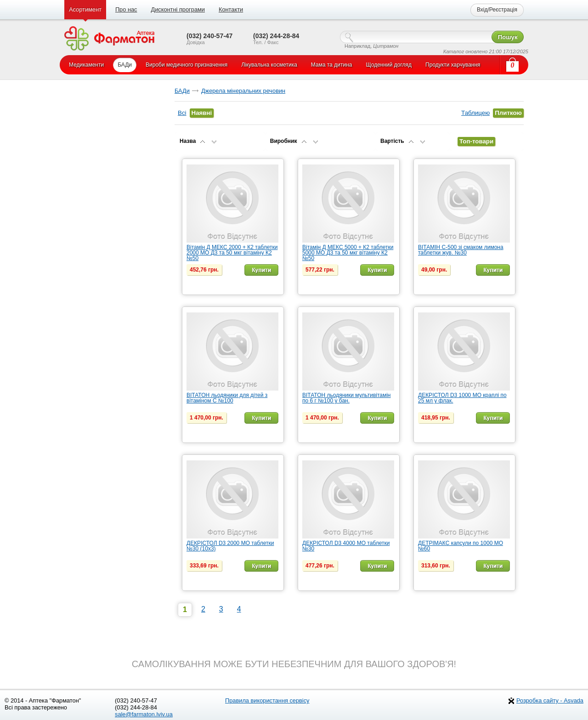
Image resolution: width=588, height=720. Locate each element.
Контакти (231, 9)
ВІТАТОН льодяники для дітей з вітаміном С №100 (227, 398)
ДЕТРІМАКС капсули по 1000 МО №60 (461, 546)
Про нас (126, 9)
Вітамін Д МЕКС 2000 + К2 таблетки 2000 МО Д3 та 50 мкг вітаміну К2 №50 (232, 253)
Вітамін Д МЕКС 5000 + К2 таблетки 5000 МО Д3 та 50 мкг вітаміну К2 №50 (348, 253)
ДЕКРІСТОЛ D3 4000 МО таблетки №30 (346, 546)
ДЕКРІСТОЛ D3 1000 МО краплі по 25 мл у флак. (462, 398)
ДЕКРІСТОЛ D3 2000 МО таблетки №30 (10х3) (230, 546)
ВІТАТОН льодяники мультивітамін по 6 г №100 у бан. (347, 398)
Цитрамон (386, 46)
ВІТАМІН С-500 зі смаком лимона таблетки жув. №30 (461, 250)
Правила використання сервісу (267, 700)
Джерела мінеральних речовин (243, 91)
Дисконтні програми (178, 9)
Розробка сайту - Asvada (550, 700)
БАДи (182, 91)
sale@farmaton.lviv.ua (144, 714)
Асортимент (85, 9)
